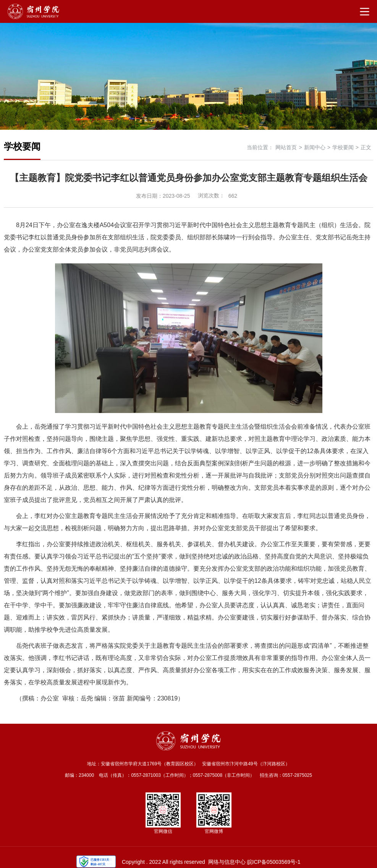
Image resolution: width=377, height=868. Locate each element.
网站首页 (286, 147)
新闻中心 (315, 147)
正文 (366, 147)
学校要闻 (343, 147)
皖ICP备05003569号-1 (274, 862)
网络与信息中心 (227, 862)
